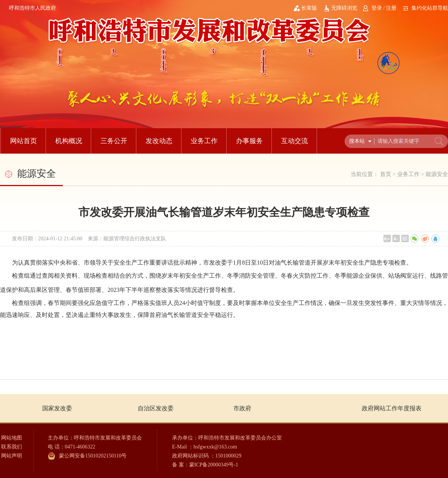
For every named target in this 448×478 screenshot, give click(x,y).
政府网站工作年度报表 (392, 408)
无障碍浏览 (344, 8)
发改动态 (159, 141)
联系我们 (12, 447)
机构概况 (69, 141)
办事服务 (249, 141)
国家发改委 (57, 408)
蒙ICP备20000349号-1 (214, 465)
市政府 (242, 408)
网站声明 (12, 456)
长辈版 (309, 8)
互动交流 (295, 141)
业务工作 (204, 141)
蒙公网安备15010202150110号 (93, 456)
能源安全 (437, 174)
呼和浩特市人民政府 (32, 8)
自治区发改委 (156, 408)
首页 (386, 174)
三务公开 (114, 141)
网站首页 (24, 141)
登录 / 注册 (384, 8)
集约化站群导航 (430, 8)
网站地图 (12, 438)
